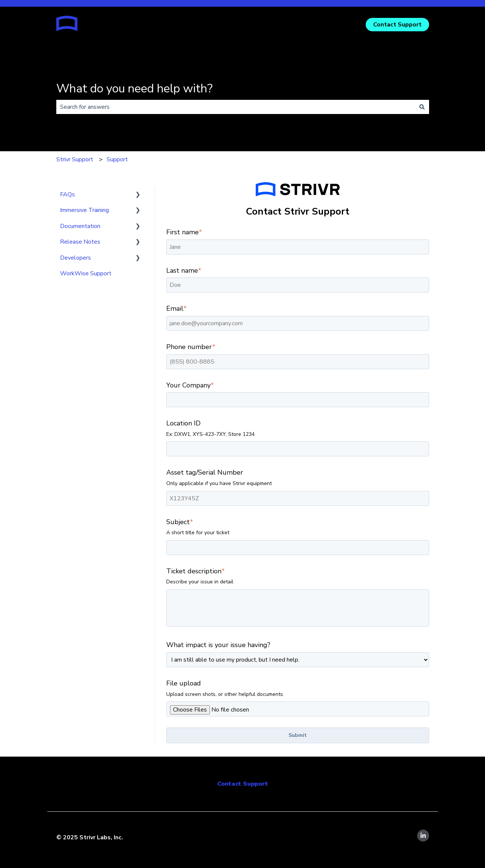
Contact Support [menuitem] (243, 784)
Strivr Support (75, 159)
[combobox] (236, 107)
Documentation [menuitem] (80, 226)
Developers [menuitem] (75, 258)
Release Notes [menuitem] (80, 242)
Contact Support (397, 25)
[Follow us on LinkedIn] (423, 836)
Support (117, 159)
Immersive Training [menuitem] (84, 210)
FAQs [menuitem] (67, 194)
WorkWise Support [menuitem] (86, 273)
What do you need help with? (134, 88)
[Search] (422, 107)
